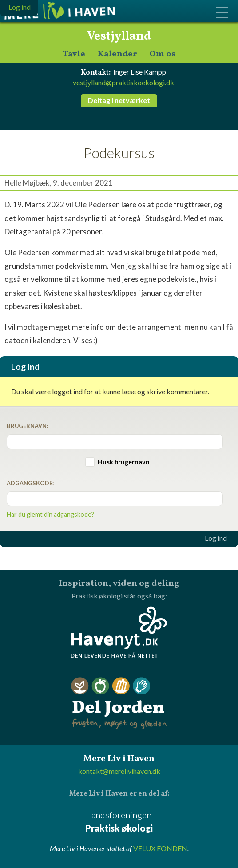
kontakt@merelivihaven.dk (119, 771)
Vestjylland (119, 36)
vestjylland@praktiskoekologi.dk (123, 82)
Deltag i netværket (119, 100)
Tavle (74, 54)
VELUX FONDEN (160, 848)
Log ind (216, 538)
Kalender (117, 54)
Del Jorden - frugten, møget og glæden (119, 704)
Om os (163, 54)
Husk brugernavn (124, 462)
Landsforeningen (119, 822)
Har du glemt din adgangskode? (50, 514)
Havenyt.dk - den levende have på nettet (119, 632)
